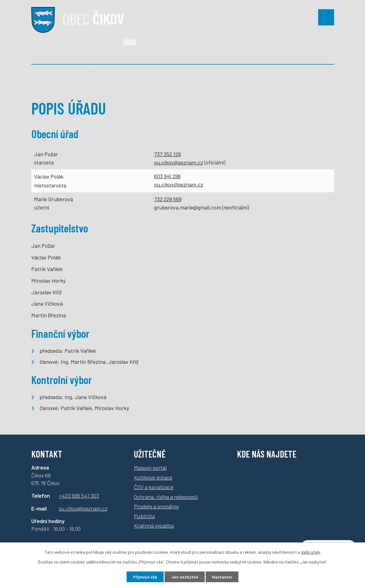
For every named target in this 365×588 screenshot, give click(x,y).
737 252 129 (167, 154)
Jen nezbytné (185, 577)
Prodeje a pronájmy (156, 506)
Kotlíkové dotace (153, 477)
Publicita (144, 516)
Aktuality (99, 42)
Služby (194, 42)
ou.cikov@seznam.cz (179, 162)
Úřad (130, 42)
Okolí (266, 42)
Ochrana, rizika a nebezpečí (166, 497)
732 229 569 (168, 199)
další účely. (311, 552)
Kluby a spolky (161, 48)
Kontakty (297, 42)
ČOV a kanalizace (154, 487)
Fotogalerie (231, 42)
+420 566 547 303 (79, 496)
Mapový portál (150, 468)
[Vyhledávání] (292, 17)
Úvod (68, 42)
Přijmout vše (145, 577)
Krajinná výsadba (154, 526)
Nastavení (222, 577)
